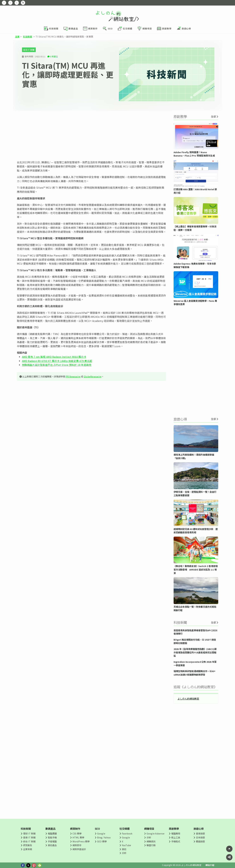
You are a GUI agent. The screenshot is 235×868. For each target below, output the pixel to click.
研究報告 (28, 845)
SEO (97, 829)
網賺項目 (149, 829)
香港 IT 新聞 (29, 837)
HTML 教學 (78, 837)
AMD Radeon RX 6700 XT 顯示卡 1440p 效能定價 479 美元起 (57, 361)
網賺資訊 (151, 841)
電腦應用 (176, 833)
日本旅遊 (200, 837)
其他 (124, 849)
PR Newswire (73, 376)
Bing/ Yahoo (104, 837)
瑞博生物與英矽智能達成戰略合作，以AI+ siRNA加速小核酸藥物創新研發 (195, 673)
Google (101, 833)
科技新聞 (27, 36)
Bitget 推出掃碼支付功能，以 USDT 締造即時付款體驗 (195, 641)
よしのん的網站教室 (188, 699)
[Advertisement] (91, 136)
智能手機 (52, 837)
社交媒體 (125, 829)
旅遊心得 (199, 829)
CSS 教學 (77, 833)
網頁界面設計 (79, 849)
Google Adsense (155, 833)
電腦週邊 (52, 833)
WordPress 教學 (81, 841)
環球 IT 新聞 (29, 833)
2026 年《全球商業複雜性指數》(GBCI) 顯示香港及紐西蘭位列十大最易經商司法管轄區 (195, 652)
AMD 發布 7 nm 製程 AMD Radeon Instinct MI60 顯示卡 (54, 357)
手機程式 (176, 841)
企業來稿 (28, 849)
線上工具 (176, 837)
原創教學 (174, 829)
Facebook (127, 833)
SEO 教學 (102, 841)
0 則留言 (54, 56)
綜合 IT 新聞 (29, 50)
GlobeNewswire (93, 376)
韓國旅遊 (200, 841)
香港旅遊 (200, 833)
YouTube (127, 845)
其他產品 (52, 845)
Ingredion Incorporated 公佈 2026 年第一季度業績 (195, 663)
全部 (213, 116)
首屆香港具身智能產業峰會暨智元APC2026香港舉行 (195, 632)
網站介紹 (210, 865)
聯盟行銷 (151, 845)
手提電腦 (52, 841)
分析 (124, 853)
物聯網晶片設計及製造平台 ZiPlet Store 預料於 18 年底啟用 (57, 365)
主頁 (17, 36)
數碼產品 (51, 829)
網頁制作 (75, 829)
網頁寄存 (77, 845)
